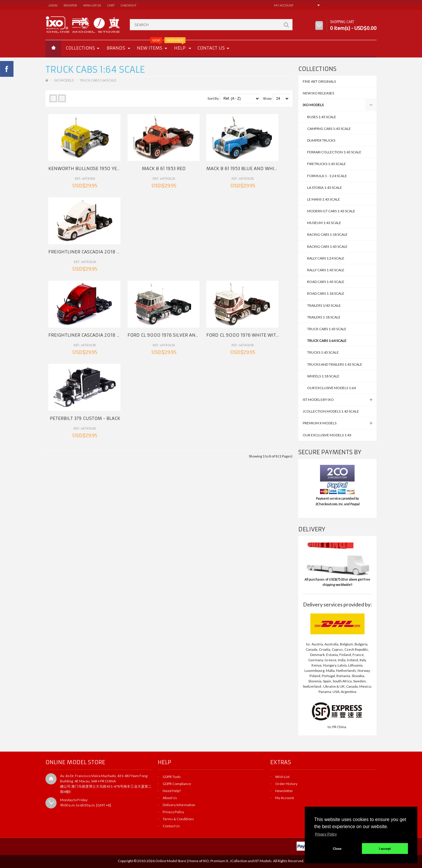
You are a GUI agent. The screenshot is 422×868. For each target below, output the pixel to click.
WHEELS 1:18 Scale (323, 376)
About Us (170, 798)
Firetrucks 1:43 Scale (326, 164)
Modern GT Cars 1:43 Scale (331, 211)
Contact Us (171, 826)
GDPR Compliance (177, 784)
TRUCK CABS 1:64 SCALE (327, 341)
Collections (80, 48)
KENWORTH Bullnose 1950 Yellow (89, 158)
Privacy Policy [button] (326, 834)
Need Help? (172, 791)
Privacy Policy (173, 812)
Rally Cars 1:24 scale (326, 258)
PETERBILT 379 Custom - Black (269, 231)
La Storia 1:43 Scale (325, 188)
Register (70, 5)
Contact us (211, 48)
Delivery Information (179, 805)
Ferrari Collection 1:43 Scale (334, 152)
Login (53, 5)
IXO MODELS (313, 105)
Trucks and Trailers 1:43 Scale (335, 364)
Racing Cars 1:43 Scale (327, 246)
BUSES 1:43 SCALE (322, 117)
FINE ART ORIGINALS (319, 81)
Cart (111, 5)
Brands (116, 48)
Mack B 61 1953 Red (138, 158)
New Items (150, 45)
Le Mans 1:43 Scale (324, 199)
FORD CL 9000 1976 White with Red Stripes (223, 231)
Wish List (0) (92, 5)
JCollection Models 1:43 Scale (331, 411)
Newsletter (284, 791)
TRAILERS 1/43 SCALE (324, 305)
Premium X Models (320, 423)
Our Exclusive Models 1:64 (331, 388)
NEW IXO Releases (318, 93)
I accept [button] (385, 849)
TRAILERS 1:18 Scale (324, 317)
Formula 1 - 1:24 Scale (327, 176)
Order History (286, 784)
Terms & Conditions (178, 819)
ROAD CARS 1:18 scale (326, 293)
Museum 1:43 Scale (324, 223)
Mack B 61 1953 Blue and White (208, 158)
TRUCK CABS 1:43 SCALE (327, 329)
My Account (285, 798)
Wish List (282, 777)
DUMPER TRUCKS (321, 140)
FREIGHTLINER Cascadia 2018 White (275, 158)
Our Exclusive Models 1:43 (327, 435)
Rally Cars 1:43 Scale (326, 270)
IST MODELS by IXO (318, 400)
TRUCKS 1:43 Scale (323, 352)
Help (178, 45)
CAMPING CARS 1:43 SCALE (329, 129)
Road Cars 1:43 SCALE (326, 282)
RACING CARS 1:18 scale (327, 234)
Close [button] (337, 849)
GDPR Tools (172, 777)
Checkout (129, 5)
